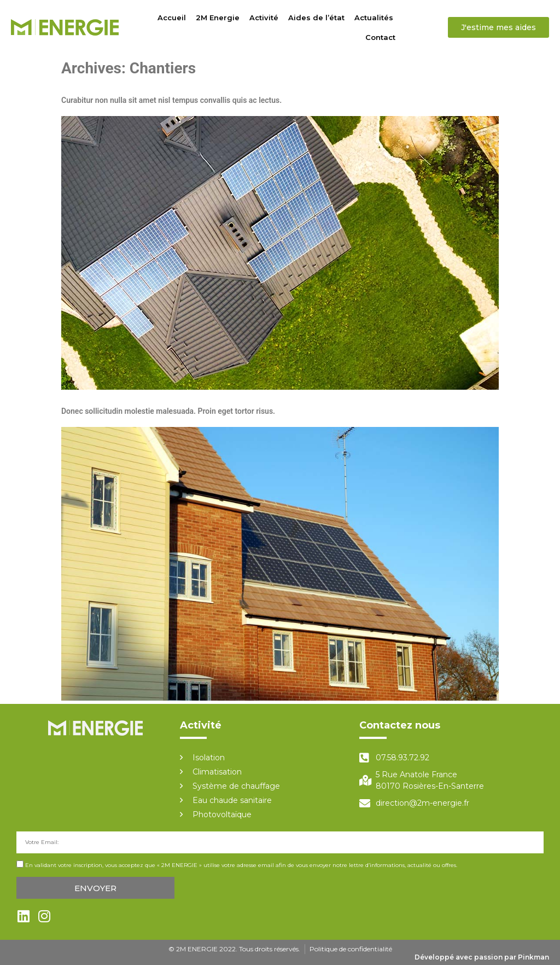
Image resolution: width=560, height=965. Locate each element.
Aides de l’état (316, 18)
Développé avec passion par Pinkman (482, 957)
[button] (498, 27)
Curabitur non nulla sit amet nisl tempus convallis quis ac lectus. (171, 100)
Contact (380, 37)
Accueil (172, 18)
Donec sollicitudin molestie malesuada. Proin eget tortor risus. (168, 411)
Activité (264, 18)
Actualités (374, 18)
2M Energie (218, 18)
